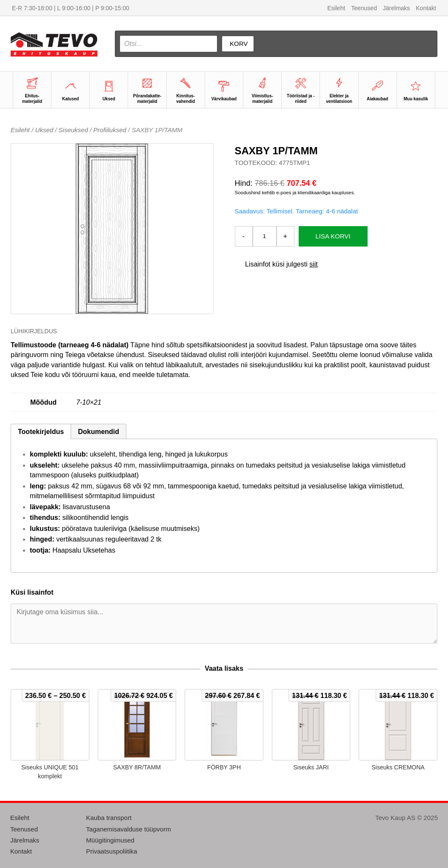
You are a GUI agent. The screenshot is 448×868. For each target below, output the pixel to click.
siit (314, 264)
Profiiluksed (110, 130)
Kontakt (426, 8)
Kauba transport (109, 818)
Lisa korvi (333, 236)
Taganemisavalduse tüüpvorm (128, 829)
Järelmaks (397, 8)
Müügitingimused (110, 840)
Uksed (44, 130)
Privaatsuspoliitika (111, 851)
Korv (239, 44)
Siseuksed (73, 130)
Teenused (364, 8)
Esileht (336, 8)
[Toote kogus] (265, 236)
